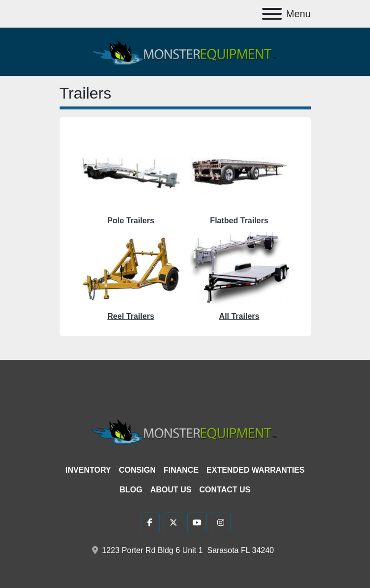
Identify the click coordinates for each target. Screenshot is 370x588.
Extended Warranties (255, 470)
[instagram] (221, 522)
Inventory (88, 470)
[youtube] (197, 522)
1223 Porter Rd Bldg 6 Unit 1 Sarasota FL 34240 (188, 550)
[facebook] (150, 522)
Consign (137, 470)
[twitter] (173, 522)
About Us (171, 490)
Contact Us (225, 490)
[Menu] (272, 14)
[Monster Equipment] (185, 431)
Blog (131, 490)
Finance (181, 470)
